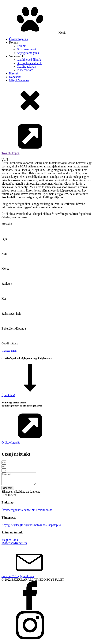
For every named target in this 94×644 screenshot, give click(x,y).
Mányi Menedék (19, 80)
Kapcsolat (15, 77)
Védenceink (16, 56)
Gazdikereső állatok (29, 60)
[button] (47, 138)
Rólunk (14, 42)
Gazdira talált (9, 351)
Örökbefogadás (18, 39)
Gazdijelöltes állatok (29, 63)
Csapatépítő (54, 527)
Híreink (14, 73)
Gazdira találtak (26, 67)
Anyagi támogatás (28, 53)
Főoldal (49, 512)
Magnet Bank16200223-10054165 (14, 544)
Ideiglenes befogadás (34, 527)
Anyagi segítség (11, 527)
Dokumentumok (27, 49)
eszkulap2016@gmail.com (18, 578)
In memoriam (25, 70)
